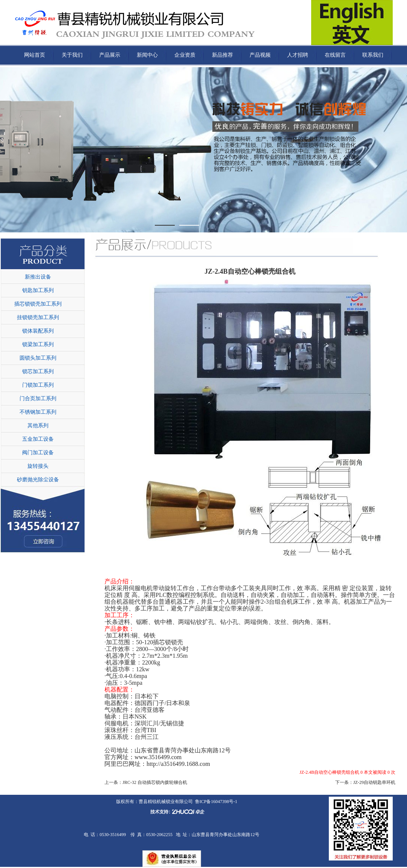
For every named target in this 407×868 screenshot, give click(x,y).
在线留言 (335, 55)
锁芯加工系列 (38, 371)
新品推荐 (222, 55)
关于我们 (72, 55)
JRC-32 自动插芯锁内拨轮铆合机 (155, 782)
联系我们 (373, 55)
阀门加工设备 (38, 453)
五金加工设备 (38, 439)
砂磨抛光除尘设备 (38, 480)
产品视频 (260, 55)
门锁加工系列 (38, 385)
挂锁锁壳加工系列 (38, 317)
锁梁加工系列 (38, 344)
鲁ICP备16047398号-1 (216, 802)
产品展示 (110, 55)
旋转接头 (38, 466)
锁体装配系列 (38, 331)
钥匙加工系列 (38, 290)
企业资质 (185, 55)
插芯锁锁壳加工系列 (38, 304)
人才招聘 (298, 55)
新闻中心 (147, 55)
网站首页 (35, 55)
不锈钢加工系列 (38, 412)
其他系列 (38, 426)
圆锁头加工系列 (38, 358)
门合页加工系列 (38, 399)
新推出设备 (38, 277)
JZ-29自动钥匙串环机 (374, 782)
